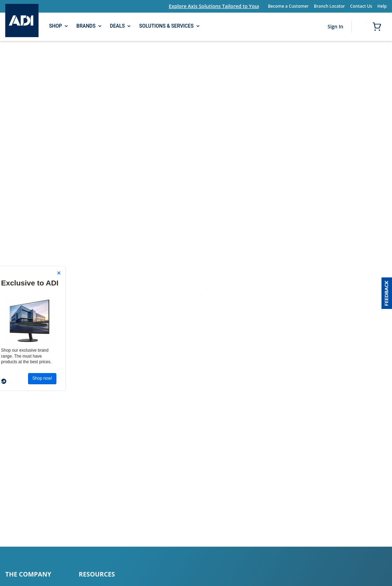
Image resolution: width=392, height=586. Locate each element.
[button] (387, 293)
